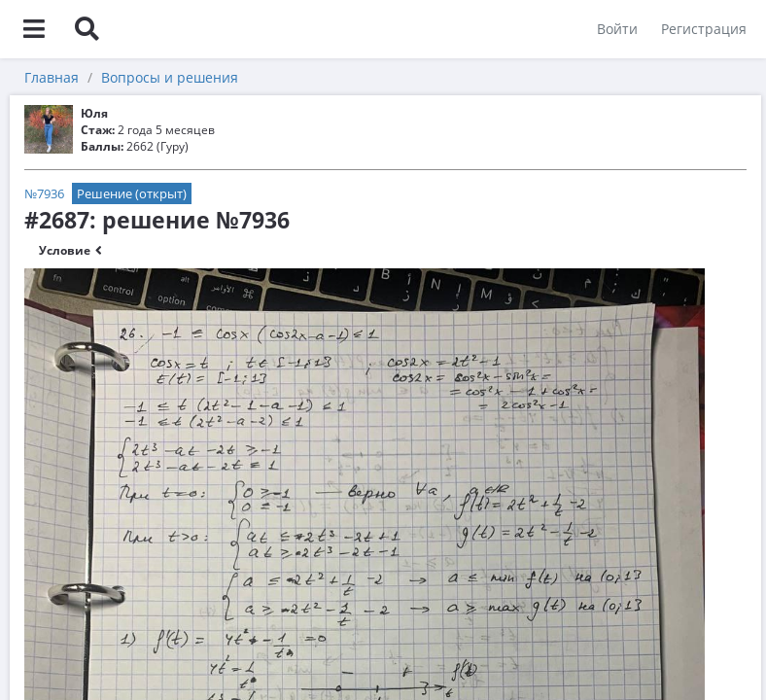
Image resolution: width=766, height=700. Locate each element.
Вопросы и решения (170, 77)
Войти (617, 29)
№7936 (44, 193)
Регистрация (704, 29)
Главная (52, 77)
